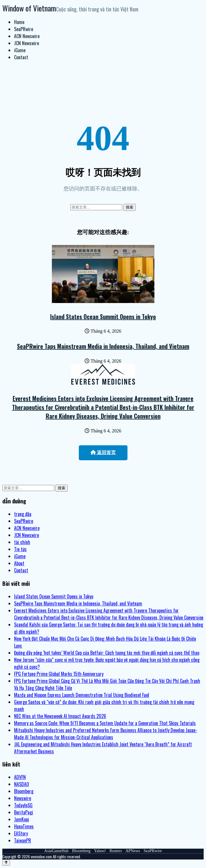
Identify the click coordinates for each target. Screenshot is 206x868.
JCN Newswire (27, 43)
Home (19, 22)
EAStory (21, 833)
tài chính (22, 542)
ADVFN (20, 777)
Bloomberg (24, 791)
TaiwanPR (23, 840)
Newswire (23, 798)
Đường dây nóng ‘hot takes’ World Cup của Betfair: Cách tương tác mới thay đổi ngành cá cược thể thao (107, 653)
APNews (133, 851)
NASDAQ (22, 784)
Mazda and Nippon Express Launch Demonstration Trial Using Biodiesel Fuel (82, 695)
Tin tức (20, 549)
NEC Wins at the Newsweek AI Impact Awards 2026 (60, 716)
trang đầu (23, 514)
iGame (20, 50)
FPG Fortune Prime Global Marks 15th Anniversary (59, 674)
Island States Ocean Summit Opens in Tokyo (103, 317)
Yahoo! (100, 851)
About (19, 563)
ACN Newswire (27, 36)
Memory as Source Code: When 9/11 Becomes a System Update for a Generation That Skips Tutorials (105, 723)
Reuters (116, 851)
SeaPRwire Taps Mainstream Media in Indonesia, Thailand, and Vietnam (103, 346)
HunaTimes (24, 826)
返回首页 (103, 452)
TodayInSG (23, 805)
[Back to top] (6, 863)
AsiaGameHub (56, 851)
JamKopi (22, 819)
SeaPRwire (24, 29)
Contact (21, 57)
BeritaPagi (24, 812)
